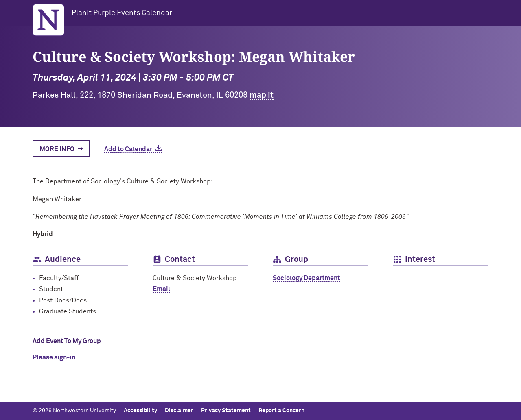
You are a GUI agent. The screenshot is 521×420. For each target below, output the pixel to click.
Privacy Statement (226, 411)
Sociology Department (306, 278)
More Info (57, 149)
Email (161, 289)
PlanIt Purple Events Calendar (122, 13)
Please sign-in (54, 357)
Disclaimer (179, 411)
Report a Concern (281, 411)
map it (262, 95)
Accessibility (140, 411)
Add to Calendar (128, 149)
